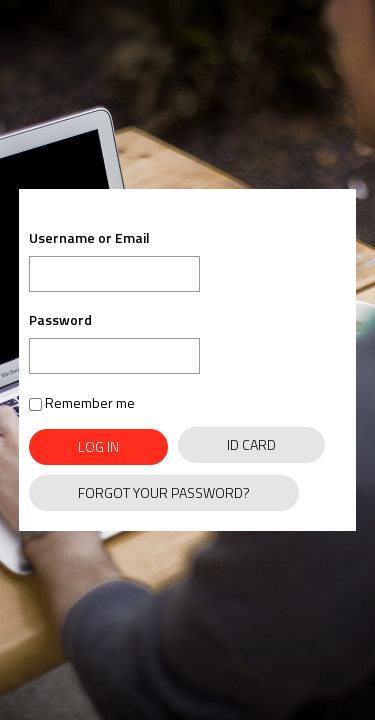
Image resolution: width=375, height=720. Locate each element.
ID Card (251, 444)
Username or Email (89, 238)
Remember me (82, 402)
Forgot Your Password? (164, 492)
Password (60, 319)
